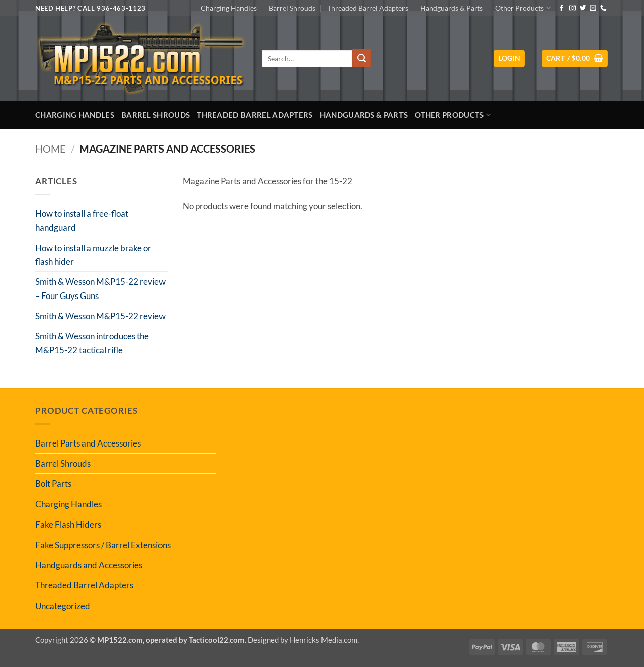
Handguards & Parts (452, 8)
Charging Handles (229, 8)
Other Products (523, 8)
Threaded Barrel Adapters (368, 8)
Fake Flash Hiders (68, 524)
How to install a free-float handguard (82, 220)
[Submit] (361, 58)
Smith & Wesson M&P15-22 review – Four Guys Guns (100, 288)
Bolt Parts (53, 484)
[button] (509, 59)
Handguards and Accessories (89, 565)
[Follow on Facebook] (562, 8)
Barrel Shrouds (292, 8)
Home (51, 149)
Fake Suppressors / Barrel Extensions (103, 545)
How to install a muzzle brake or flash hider (93, 255)
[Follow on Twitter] (583, 8)
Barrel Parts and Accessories (88, 443)
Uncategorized (63, 606)
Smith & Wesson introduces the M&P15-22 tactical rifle (92, 343)
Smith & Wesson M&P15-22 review (100, 316)
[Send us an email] (593, 8)
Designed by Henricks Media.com (302, 640)
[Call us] (603, 8)
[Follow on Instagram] (572, 8)
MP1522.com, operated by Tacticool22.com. (172, 640)
